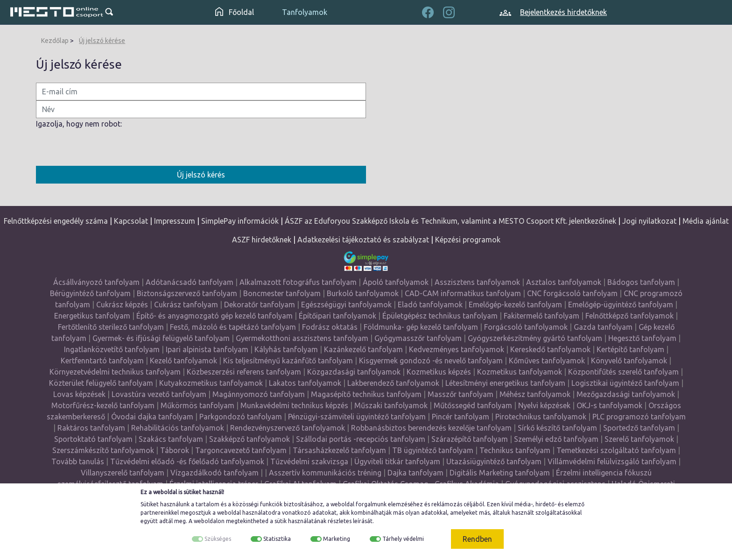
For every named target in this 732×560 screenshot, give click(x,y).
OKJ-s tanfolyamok (609, 405)
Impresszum (175, 221)
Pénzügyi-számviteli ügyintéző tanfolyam (357, 417)
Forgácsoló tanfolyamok (526, 327)
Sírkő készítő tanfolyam (557, 428)
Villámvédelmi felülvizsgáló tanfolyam (612, 461)
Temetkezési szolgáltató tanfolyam (616, 450)
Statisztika (277, 539)
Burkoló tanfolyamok (363, 293)
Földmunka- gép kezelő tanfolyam (421, 327)
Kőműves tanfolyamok (547, 361)
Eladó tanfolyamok (430, 305)
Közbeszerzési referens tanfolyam (244, 372)
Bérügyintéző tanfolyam (90, 293)
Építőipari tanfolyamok (338, 316)
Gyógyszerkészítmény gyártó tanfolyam (535, 338)
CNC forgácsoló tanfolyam (572, 293)
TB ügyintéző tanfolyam (433, 450)
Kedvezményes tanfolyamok (457, 349)
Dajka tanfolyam (415, 473)
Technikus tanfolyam (515, 450)
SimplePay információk (240, 221)
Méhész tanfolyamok (535, 394)
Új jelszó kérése (102, 41)
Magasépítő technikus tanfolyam (367, 394)
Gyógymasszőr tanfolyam (418, 338)
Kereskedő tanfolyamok (550, 349)
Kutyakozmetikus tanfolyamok (211, 383)
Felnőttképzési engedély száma (56, 221)
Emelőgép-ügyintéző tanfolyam (621, 305)
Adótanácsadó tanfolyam (190, 282)
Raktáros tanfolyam (91, 428)
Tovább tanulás (78, 461)
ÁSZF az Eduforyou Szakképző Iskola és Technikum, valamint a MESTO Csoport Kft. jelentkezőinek (450, 221)
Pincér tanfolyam (461, 417)
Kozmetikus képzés (439, 372)
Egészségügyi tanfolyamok (346, 305)
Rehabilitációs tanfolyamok (178, 428)
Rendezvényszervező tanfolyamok (288, 428)
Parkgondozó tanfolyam (241, 417)
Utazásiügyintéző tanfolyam (494, 461)
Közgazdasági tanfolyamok (354, 372)
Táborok (175, 450)
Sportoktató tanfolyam (93, 439)
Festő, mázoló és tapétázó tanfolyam (233, 327)
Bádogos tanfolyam (641, 282)
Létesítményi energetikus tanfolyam (505, 383)
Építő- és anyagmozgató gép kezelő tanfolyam (215, 316)
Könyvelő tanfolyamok (629, 361)
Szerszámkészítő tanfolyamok (103, 450)
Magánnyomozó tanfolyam (259, 394)
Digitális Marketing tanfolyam (500, 473)
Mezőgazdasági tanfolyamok (626, 394)
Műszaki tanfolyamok (391, 405)
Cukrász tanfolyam (186, 305)
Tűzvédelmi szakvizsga (309, 461)
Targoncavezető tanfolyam (241, 450)
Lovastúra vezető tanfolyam (159, 394)
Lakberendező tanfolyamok (393, 383)
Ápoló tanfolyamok (396, 282)
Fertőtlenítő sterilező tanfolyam (111, 327)
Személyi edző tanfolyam (556, 439)
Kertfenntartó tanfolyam (102, 361)
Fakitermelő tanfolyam (542, 316)
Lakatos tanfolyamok (305, 383)
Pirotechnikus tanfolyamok (541, 417)
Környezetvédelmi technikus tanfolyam (115, 372)
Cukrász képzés (122, 305)
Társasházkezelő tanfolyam (340, 450)
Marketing (337, 539)
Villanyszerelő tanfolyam (123, 473)
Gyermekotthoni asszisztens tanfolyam (302, 338)
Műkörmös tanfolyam (197, 405)
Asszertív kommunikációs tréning (325, 473)
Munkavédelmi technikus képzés (294, 405)
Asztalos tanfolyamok (564, 282)
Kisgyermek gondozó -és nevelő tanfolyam (431, 361)
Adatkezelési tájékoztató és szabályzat (363, 240)
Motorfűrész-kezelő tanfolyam (103, 405)
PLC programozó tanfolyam (639, 417)
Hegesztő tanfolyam (642, 338)
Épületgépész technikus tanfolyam (440, 316)
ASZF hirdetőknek (262, 240)
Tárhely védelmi (403, 539)
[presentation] (107, 148)
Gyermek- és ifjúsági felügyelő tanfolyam (161, 338)
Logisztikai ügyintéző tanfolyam (625, 383)
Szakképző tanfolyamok (250, 439)
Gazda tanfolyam (603, 327)
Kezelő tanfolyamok (183, 361)
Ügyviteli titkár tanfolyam (397, 461)
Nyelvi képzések (544, 405)
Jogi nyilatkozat (649, 221)
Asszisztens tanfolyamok (477, 282)
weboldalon (209, 521)
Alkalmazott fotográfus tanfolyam (298, 282)
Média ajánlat (706, 221)
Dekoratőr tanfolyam (260, 305)
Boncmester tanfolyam (282, 293)
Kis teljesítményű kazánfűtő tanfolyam (288, 361)
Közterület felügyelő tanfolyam (101, 383)
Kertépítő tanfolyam (630, 349)
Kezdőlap (55, 41)
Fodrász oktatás (330, 327)
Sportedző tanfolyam (639, 428)
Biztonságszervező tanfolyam (187, 293)
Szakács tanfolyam (171, 439)
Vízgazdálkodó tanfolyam (215, 473)
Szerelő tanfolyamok (639, 439)
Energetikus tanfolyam (92, 316)
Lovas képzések (79, 394)
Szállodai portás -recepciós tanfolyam (362, 439)
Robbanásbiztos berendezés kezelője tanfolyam (431, 428)
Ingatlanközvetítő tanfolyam (112, 349)
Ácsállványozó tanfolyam (96, 282)
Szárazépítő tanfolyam (470, 439)
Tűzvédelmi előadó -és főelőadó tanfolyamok (187, 461)
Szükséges (218, 539)
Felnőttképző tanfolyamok (630, 316)
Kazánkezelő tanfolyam (363, 349)
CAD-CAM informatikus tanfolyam (464, 293)
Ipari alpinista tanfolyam (207, 349)
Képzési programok (468, 240)
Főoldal (235, 12)
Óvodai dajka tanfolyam (152, 417)
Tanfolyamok (305, 12)
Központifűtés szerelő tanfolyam (623, 372)
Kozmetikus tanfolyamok (520, 372)
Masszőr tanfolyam (461, 394)
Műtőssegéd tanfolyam (473, 405)
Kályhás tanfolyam (286, 349)
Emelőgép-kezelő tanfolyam (515, 305)
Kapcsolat (131, 221)
